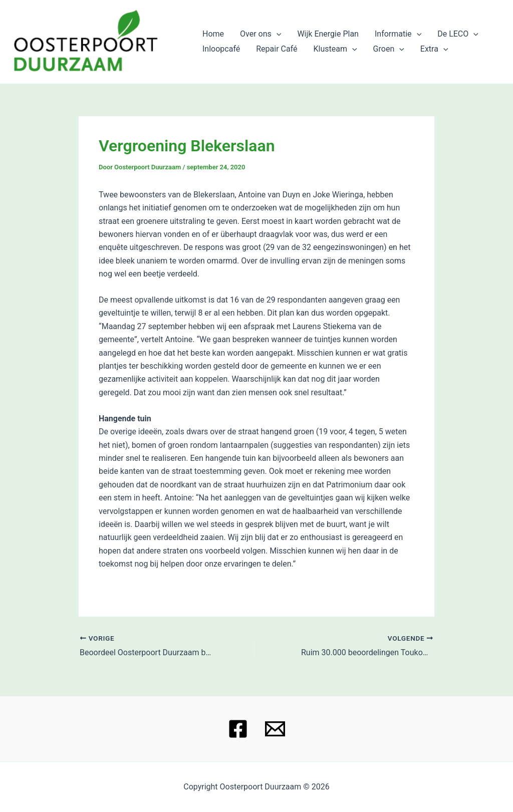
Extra (434, 49)
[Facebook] (238, 729)
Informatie (398, 34)
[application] (277, 34)
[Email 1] (275, 729)
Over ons (261, 34)
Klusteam (335, 49)
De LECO (458, 34)
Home (213, 34)
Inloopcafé (221, 49)
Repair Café (277, 49)
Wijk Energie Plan (328, 34)
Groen (389, 49)
